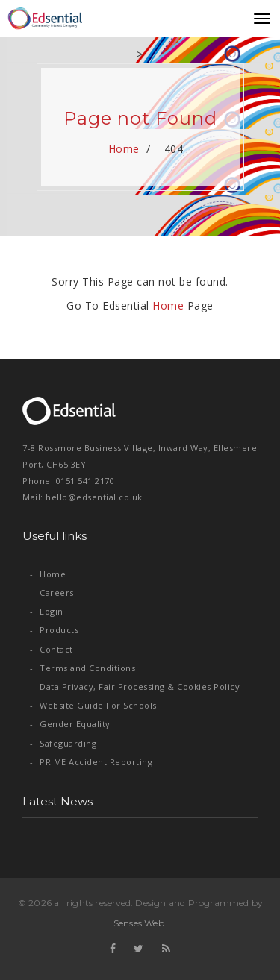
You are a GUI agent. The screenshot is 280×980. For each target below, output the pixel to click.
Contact (52, 649)
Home (124, 149)
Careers (52, 593)
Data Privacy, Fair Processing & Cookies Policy (135, 687)
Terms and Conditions (83, 668)
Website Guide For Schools (93, 705)
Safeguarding (63, 743)
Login (47, 611)
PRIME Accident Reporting (91, 762)
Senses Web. (140, 923)
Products (54, 630)
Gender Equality (70, 724)
